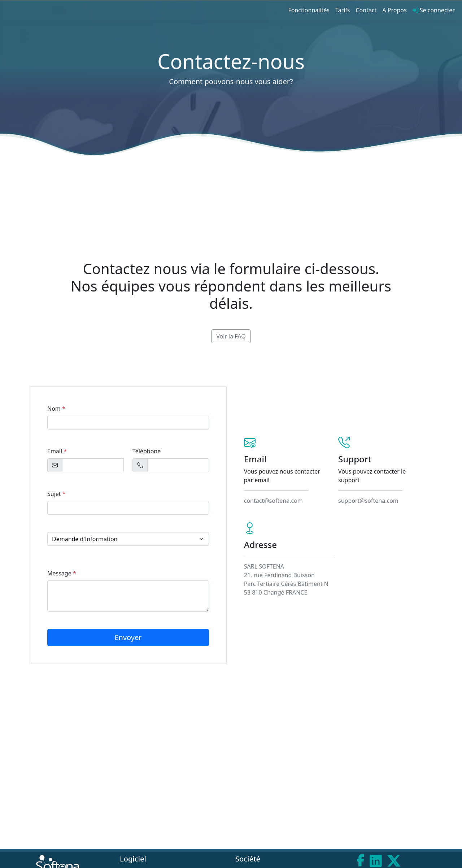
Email (57, 451)
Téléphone (147, 451)
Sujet (56, 494)
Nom (56, 409)
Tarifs (343, 10)
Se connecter (434, 10)
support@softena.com (368, 501)
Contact (366, 10)
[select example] (128, 539)
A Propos (394, 10)
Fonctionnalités (309, 10)
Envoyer (128, 637)
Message (62, 573)
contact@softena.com (273, 501)
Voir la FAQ (231, 336)
